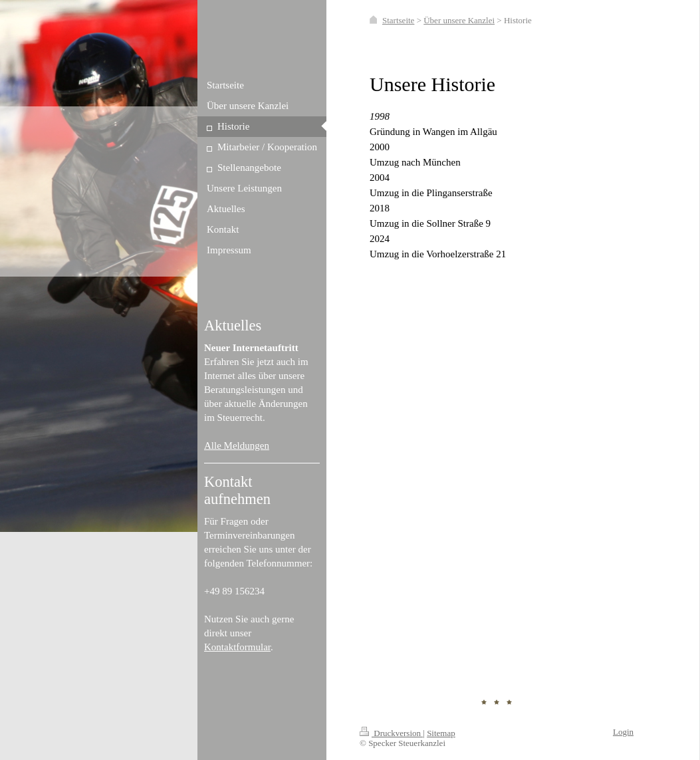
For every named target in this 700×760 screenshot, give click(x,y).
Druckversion (391, 733)
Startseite (398, 20)
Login (623, 732)
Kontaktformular (237, 647)
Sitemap (441, 733)
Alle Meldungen (237, 445)
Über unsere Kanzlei (459, 20)
